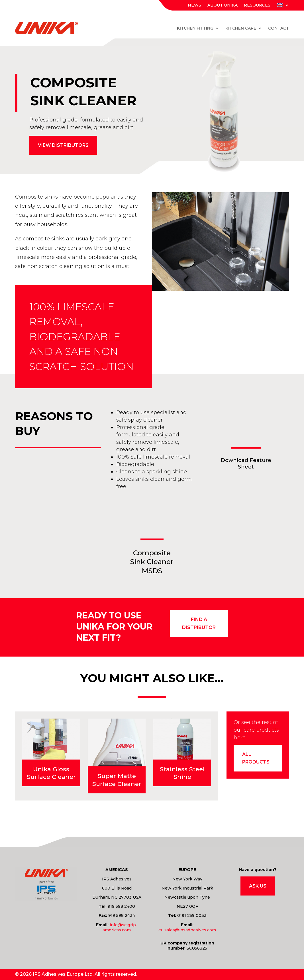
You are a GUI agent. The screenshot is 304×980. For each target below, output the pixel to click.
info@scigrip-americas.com (120, 927)
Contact (279, 28)
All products (256, 758)
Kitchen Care (241, 28)
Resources (257, 5)
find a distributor (199, 623)
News (194, 5)
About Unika (223, 5)
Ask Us (258, 886)
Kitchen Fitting (195, 28)
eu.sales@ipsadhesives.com (187, 930)
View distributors (63, 145)
